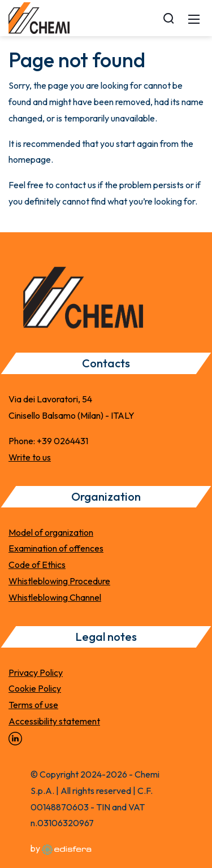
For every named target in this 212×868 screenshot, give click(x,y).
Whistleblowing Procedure (59, 581)
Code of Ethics (37, 565)
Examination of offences (56, 548)
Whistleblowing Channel (55, 597)
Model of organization (51, 532)
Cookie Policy (35, 688)
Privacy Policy (36, 672)
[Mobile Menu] (194, 18)
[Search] (168, 18)
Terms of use (33, 705)
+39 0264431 (62, 441)
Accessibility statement (54, 721)
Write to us (30, 457)
